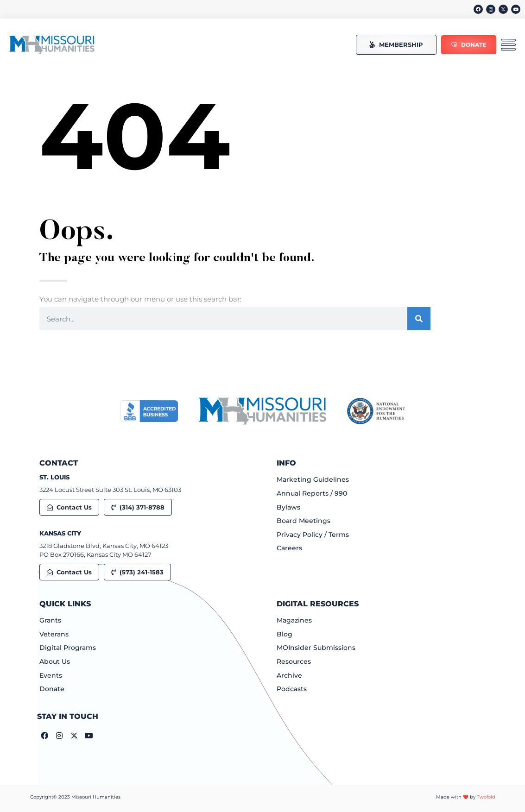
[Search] (419, 319)
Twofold (486, 797)
